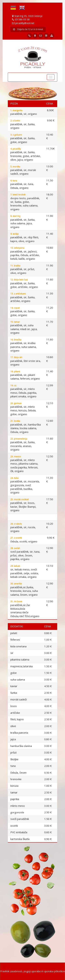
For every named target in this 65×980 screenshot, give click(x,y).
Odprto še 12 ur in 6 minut (28, 29)
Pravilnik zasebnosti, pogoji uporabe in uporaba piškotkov (32, 971)
